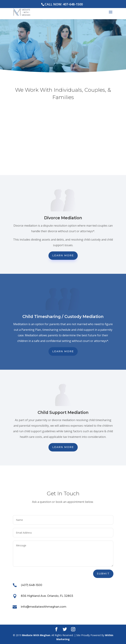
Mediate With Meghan (36, 635)
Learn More (63, 255)
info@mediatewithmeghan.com (44, 607)
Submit (103, 574)
